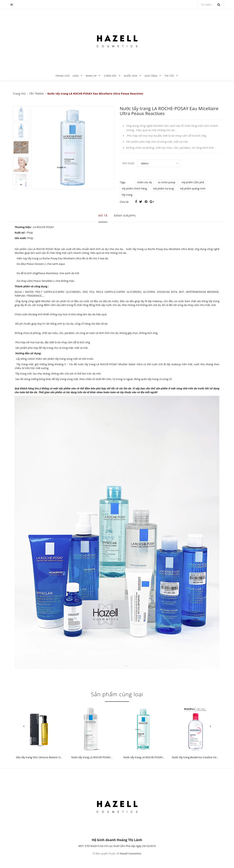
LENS (76, 76)
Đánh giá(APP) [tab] (125, 216)
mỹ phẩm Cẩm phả (193, 182)
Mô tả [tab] (103, 216)
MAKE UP (91, 76)
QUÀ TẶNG (151, 76)
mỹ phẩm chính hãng (134, 188)
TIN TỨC (169, 76)
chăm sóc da (145, 182)
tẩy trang (127, 195)
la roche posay (167, 182)
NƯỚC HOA (131, 76)
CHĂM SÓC (110, 76)
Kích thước (129, 163)
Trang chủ (63, 76)
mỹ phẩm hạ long (163, 188)
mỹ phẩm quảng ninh (193, 188)
